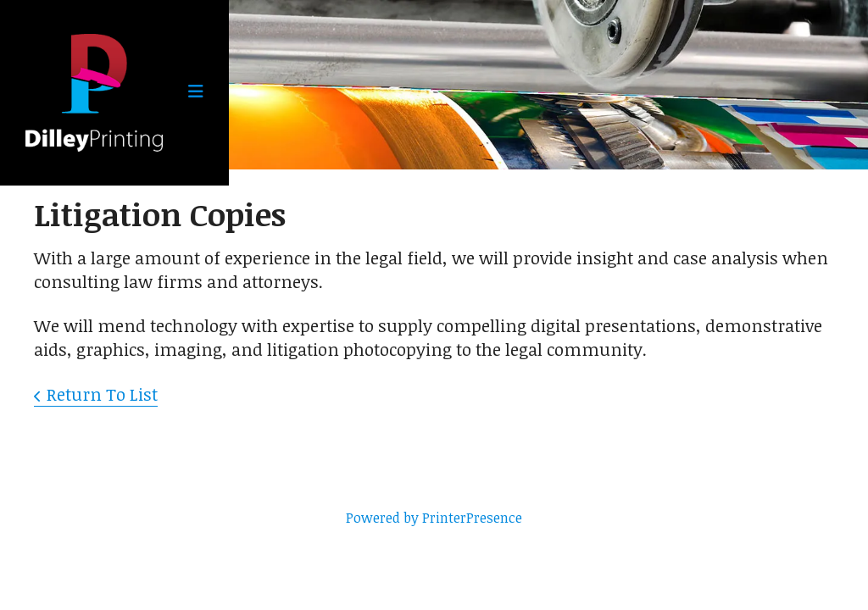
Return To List (102, 394)
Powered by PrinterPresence (434, 518)
